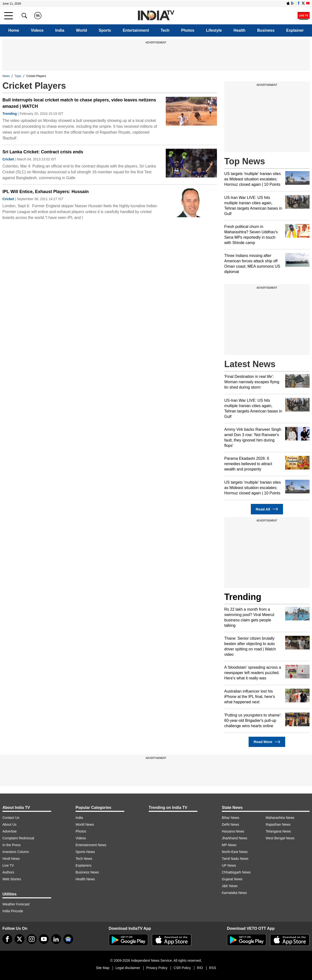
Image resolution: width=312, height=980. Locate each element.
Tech (165, 30)
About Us (10, 824)
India (60, 30)
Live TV (8, 865)
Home (14, 30)
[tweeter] (19, 939)
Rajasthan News (278, 824)
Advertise (10, 831)
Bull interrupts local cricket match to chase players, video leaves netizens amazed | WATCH (79, 103)
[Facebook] (7, 939)
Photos (188, 30)
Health (239, 30)
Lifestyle (214, 30)
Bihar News (231, 818)
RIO (200, 968)
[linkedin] (56, 939)
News (6, 76)
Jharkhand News (234, 838)
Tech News (84, 859)
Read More (267, 742)
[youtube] (44, 939)
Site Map (102, 968)
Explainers (83, 865)
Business (266, 30)
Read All (267, 509)
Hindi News (11, 859)
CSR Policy (182, 968)
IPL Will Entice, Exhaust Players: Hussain (46, 192)
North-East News (235, 852)
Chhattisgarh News (236, 872)
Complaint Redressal (18, 838)
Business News (87, 872)
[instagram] (32, 939)
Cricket (8, 159)
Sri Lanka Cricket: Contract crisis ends (43, 152)
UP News (229, 865)
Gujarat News (232, 879)
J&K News (230, 886)
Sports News (85, 852)
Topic (18, 76)
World (82, 30)
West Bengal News (280, 838)
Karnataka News (234, 893)
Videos (37, 30)
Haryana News (233, 831)
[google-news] (68, 939)
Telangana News (278, 831)
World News (85, 824)
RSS (213, 968)
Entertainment (136, 30)
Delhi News (230, 824)
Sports (105, 30)
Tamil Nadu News (235, 859)
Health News (85, 879)
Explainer (295, 30)
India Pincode (13, 911)
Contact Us (11, 818)
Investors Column (16, 852)
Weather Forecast (16, 904)
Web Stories (12, 879)
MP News (229, 845)
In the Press (12, 845)
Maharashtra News (280, 818)
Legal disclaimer (128, 968)
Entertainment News (91, 845)
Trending (10, 114)
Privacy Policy (157, 968)
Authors (8, 872)
